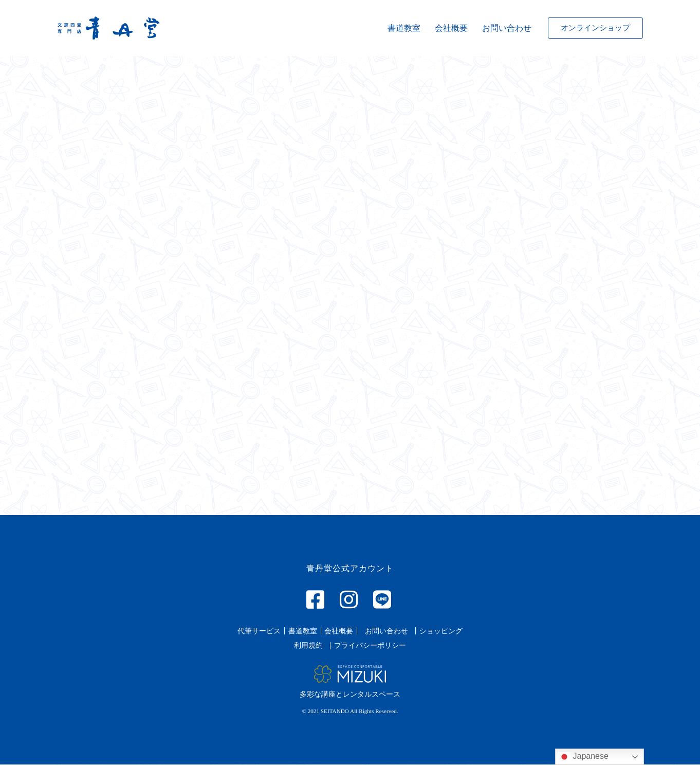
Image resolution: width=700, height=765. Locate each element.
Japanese (583, 757)
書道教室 (404, 28)
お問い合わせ (507, 28)
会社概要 (451, 28)
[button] (595, 28)
